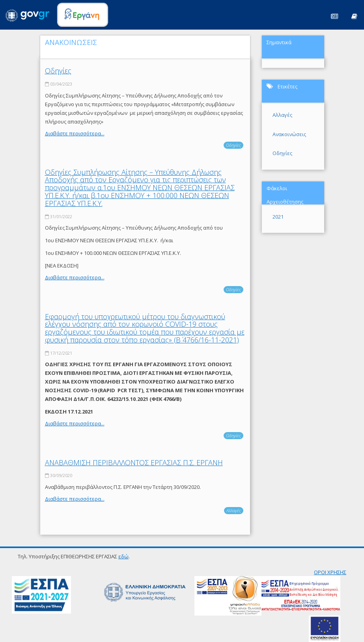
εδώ (123, 556)
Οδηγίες (58, 71)
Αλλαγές (234, 510)
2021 (278, 217)
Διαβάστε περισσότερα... (75, 133)
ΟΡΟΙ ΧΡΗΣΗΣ (330, 572)
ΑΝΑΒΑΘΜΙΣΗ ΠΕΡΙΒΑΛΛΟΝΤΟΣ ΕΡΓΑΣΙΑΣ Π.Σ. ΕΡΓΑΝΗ (134, 462)
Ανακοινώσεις (289, 134)
